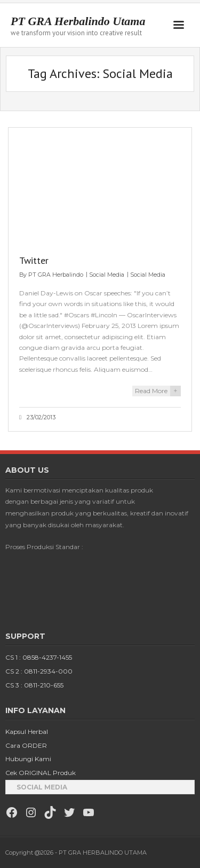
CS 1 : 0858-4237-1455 (39, 657)
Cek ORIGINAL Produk (41, 773)
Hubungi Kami (28, 759)
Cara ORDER (26, 745)
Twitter (34, 260)
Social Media (107, 275)
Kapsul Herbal (27, 732)
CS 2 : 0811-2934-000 (39, 671)
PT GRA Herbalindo (56, 275)
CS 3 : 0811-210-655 (34, 685)
